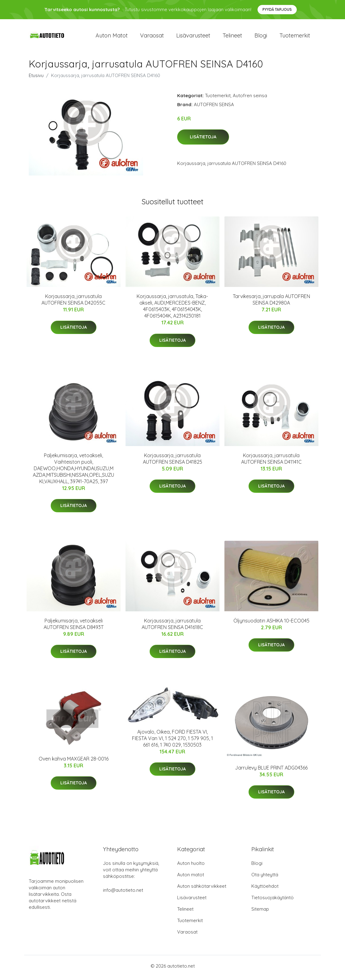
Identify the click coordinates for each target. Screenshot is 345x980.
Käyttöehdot (265, 889)
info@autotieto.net (123, 893)
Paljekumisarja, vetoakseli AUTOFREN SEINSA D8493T (74, 627)
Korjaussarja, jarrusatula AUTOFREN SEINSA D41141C (271, 462)
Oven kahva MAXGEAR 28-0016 (74, 762)
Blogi (261, 37)
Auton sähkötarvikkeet (202, 889)
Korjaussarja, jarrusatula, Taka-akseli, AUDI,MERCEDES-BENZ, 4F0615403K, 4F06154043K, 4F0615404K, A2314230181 (172, 309)
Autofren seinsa (250, 99)
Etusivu (36, 78)
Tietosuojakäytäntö (273, 901)
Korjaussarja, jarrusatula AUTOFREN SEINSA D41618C (172, 627)
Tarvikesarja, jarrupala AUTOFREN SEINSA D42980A (271, 303)
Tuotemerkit (295, 37)
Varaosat (152, 37)
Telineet (232, 37)
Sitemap (260, 912)
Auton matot (112, 37)
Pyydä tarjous (277, 9)
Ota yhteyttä (265, 878)
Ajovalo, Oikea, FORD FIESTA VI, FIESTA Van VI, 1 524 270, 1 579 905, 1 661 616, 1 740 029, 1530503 (172, 741)
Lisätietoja (203, 140)
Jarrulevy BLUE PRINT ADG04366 (271, 771)
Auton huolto (191, 867)
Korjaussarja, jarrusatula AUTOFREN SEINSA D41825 (172, 462)
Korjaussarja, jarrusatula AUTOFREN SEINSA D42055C (73, 303)
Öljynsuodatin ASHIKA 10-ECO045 (271, 624)
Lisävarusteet (193, 37)
